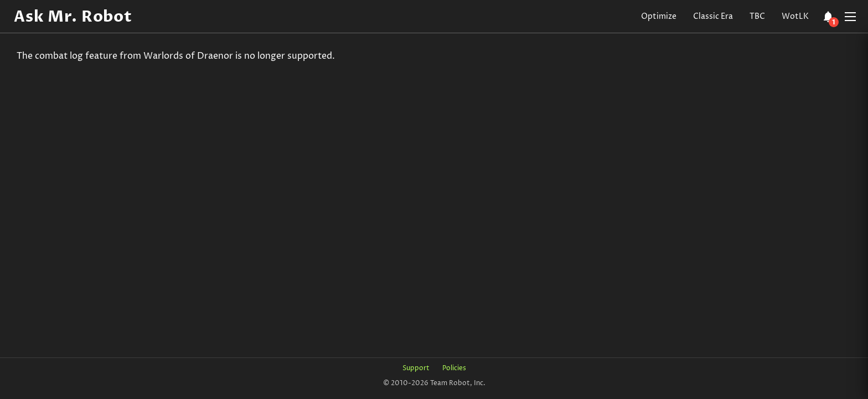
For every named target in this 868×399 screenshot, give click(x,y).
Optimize (659, 16)
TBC (757, 16)
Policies (454, 368)
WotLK (795, 16)
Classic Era (713, 16)
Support (416, 368)
